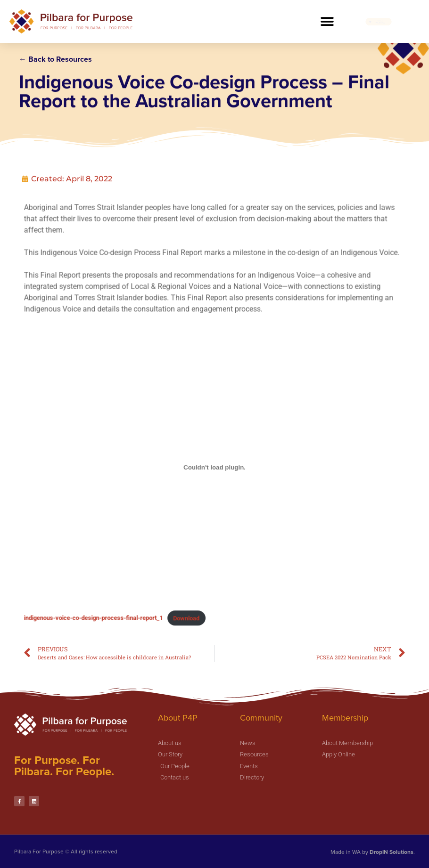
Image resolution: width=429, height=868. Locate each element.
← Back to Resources (55, 59)
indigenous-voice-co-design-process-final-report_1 (107, 595)
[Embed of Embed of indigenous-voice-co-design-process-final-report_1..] (214, 461)
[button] (327, 21)
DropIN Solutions (392, 852)
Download (190, 595)
